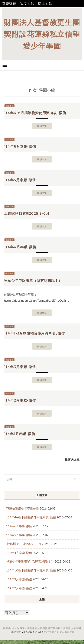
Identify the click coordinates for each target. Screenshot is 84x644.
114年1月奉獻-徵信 (20, 434)
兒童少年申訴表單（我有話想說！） (33, 281)
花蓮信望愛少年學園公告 (23, 508)
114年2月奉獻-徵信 (20, 400)
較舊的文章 (72, 460)
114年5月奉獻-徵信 (20, 180)
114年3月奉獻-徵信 (20, 367)
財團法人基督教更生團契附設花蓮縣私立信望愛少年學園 (42, 34)
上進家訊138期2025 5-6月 (27, 213)
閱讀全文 (42, 126)
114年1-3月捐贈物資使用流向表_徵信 (34, 333)
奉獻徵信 (9, 3)
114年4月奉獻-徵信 (20, 247)
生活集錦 (9, 273)
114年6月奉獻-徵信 (20, 146)
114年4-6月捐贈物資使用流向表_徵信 (35, 113)
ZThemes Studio (33, 632)
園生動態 (9, 206)
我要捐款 (27, 3)
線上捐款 (45, 3)
